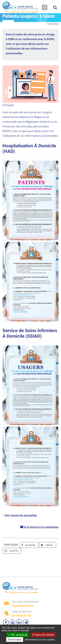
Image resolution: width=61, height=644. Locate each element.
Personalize (15, 640)
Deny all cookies (43, 635)
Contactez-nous (23, 606)
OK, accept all (18, 635)
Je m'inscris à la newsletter (41, 527)
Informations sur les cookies (40, 640)
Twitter (46, 545)
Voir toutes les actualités (21, 515)
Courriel (10, 551)
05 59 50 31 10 (22, 616)
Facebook (28, 545)
